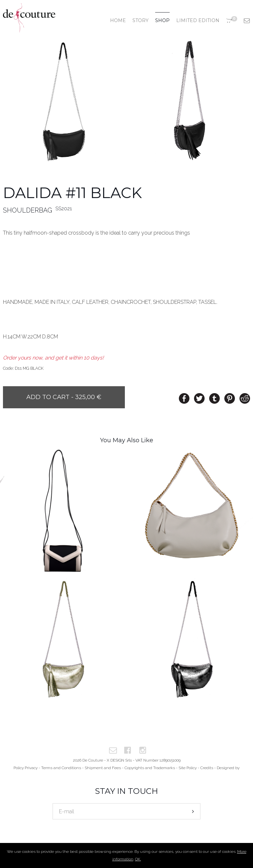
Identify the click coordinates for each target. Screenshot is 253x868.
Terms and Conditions (61, 768)
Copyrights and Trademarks (150, 768)
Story (141, 20)
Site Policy (188, 768)
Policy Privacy (26, 768)
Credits (207, 768)
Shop (162, 20)
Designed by (228, 768)
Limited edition (198, 20)
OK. (138, 859)
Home (118, 20)
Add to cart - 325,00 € (64, 397)
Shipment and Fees (103, 768)
